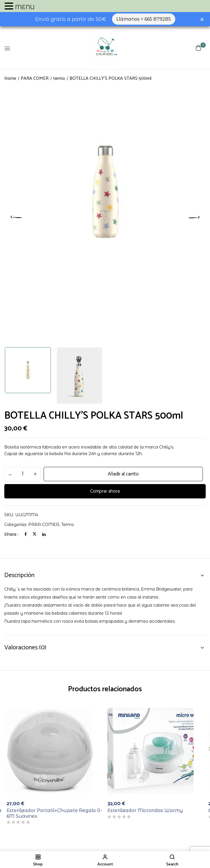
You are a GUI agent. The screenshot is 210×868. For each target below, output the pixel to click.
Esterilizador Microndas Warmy (145, 810)
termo (59, 78)
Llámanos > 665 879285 (144, 19)
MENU (25, 7)
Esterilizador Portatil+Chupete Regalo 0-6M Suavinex (54, 813)
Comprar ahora (105, 491)
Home (10, 78)
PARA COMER (35, 78)
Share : (11, 534)
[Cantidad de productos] (23, 474)
